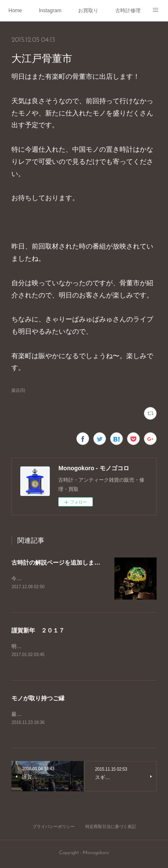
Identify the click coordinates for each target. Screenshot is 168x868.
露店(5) (18, 390)
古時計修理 (128, 11)
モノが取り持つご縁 (38, 699)
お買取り (88, 11)
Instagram (50, 11)
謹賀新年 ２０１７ (38, 631)
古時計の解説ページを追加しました (59, 563)
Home (15, 11)
